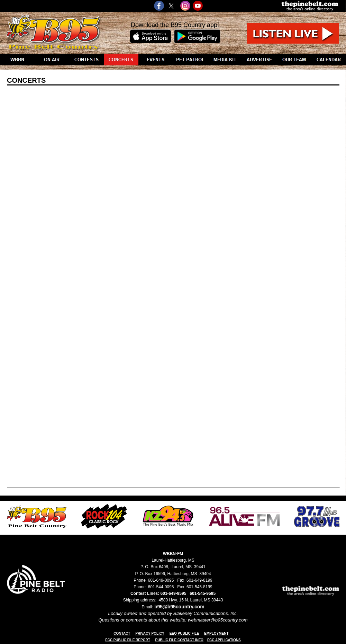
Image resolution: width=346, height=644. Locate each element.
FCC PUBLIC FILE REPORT (128, 640)
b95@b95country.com (179, 607)
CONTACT (122, 633)
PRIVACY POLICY (150, 633)
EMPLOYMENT (216, 633)
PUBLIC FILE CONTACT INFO (179, 640)
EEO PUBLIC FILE (184, 633)
